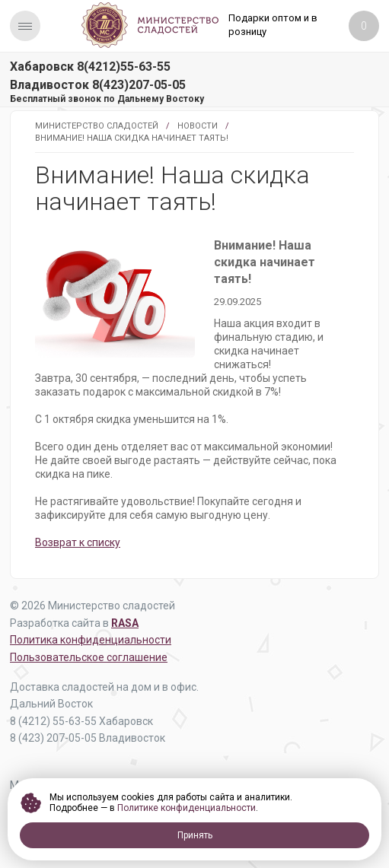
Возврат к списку (78, 542)
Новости (198, 126)
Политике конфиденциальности (187, 808)
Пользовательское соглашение (89, 657)
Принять (195, 835)
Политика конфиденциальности (91, 640)
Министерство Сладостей (97, 126)
